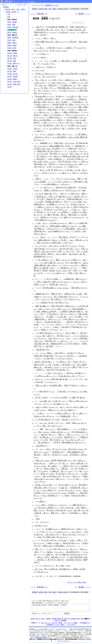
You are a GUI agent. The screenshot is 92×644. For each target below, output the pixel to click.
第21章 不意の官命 (14, 82)
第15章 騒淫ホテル (14, 64)
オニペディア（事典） (71, 621)
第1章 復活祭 (12, 22)
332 (33, 444)
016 (33, 48)
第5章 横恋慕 (12, 32)
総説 (9, 17)
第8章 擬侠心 (12, 43)
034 (33, 79)
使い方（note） (41, 616)
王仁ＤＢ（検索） (57, 621)
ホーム (4, 4)
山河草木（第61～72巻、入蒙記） (15, 9)
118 (33, 178)
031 (33, 73)
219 (33, 305)
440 (33, 573)
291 (33, 396)
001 (33, 27)
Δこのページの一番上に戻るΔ (77, 579)
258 (33, 352)
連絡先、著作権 (51, 616)
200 (33, 278)
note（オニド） (46, 621)
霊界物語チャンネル (52, 5)
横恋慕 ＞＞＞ (85, 14)
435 (33, 563)
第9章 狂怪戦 (12, 45)
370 (33, 483)
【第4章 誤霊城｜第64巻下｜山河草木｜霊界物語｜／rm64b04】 (61, 605)
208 (33, 287)
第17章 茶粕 (12, 71)
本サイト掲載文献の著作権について (41, 635)
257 (33, 348)
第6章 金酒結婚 (13, 38)
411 (33, 537)
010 (33, 39)
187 (33, 259)
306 (33, 418)
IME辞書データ (85, 621)
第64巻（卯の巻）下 (12, 12)
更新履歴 (64, 618)
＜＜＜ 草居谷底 (37, 14)
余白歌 (10, 87)
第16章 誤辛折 (12, 69)
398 (33, 519)
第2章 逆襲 (11, 25)
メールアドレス (63, 599)
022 (33, 57)
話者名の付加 (75, 616)
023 (33, 61)
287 (33, 384)
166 (33, 236)
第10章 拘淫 (12, 48)
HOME (33, 616)
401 (33, 526)
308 (33, 421)
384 (33, 499)
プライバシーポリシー (64, 639)
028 (33, 67)
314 (33, 427)
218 (33, 302)
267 (33, 360)
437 (33, 566)
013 (33, 42)
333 (33, 447)
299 (33, 405)
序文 (9, 14)
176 (33, 245)
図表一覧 (60, 616)
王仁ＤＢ (20, 5)
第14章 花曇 (12, 61)
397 (33, 516)
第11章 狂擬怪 (12, 53)
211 (33, 293)
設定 (25, 5)
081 (33, 134)
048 (33, 96)
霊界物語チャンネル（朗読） (56, 622)
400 (33, 523)
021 (33, 54)
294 (33, 399)
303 (33, 412)
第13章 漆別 (12, 58)
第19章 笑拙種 (12, 77)
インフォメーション (78, 23)
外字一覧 (67, 616)
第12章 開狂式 (12, 56)
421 (33, 546)
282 (33, 378)
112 (33, 169)
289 (33, 390)
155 (33, 222)
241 (33, 332)
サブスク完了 (72, 622)
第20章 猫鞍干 (12, 79)
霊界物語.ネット (12, 2)
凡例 (82, 616)
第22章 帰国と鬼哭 (14, 84)
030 (33, 70)
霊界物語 (6, 7)
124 (33, 187)
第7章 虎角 (11, 40)
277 (33, 372)
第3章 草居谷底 (13, 27)
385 (33, 503)
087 (33, 142)
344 (33, 458)
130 (33, 193)
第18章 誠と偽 (12, 74)
